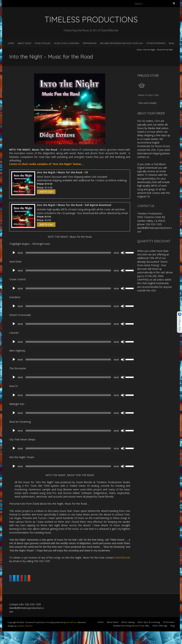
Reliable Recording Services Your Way (122, 43)
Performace (90, 43)
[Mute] (123, 253)
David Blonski (122, 558)
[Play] (14, 253)
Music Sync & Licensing (67, 43)
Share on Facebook (23, 578)
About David (24, 43)
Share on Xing (20, 587)
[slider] (68, 253)
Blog (172, 43)
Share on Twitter (51, 578)
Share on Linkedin (78, 578)
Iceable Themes (25, 635)
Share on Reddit (44, 587)
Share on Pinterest (107, 578)
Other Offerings (156, 43)
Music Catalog (43, 43)
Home (11, 43)
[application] (73, 253)
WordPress (72, 631)
